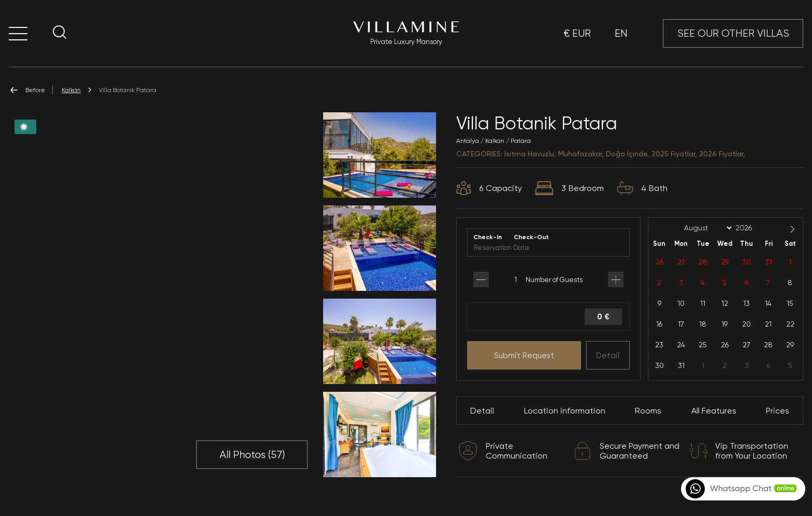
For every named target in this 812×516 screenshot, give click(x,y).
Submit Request (524, 356)
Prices (778, 411)
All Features (714, 411)
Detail (608, 356)
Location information (565, 411)
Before (27, 90)
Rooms (648, 411)
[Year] (752, 228)
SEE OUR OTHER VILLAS (733, 33)
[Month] (706, 228)
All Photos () (252, 455)
